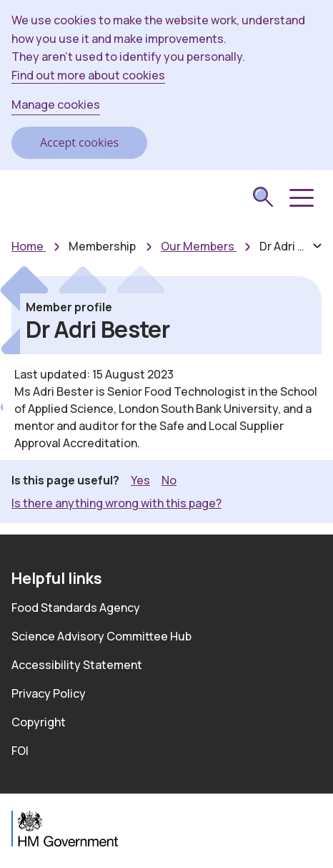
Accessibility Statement (77, 665)
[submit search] (263, 199)
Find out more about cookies (88, 75)
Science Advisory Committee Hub (101, 636)
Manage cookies (56, 104)
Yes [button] (140, 480)
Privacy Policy (49, 693)
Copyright (39, 722)
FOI (20, 751)
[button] (300, 198)
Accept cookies (79, 142)
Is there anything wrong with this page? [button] (116, 503)
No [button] (169, 480)
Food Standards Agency (76, 608)
